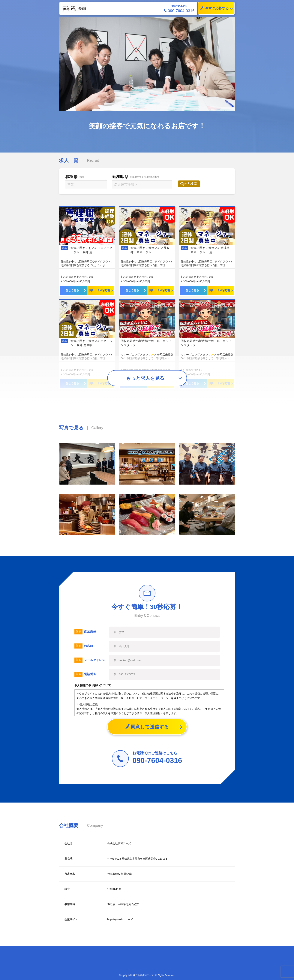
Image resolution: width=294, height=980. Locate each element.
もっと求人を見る (145, 378)
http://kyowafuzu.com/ (120, 919)
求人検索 (193, 184)
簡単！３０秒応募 (100, 290)
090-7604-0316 (179, 11)
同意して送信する (147, 727)
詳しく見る (72, 290)
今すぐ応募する (214, 8)
